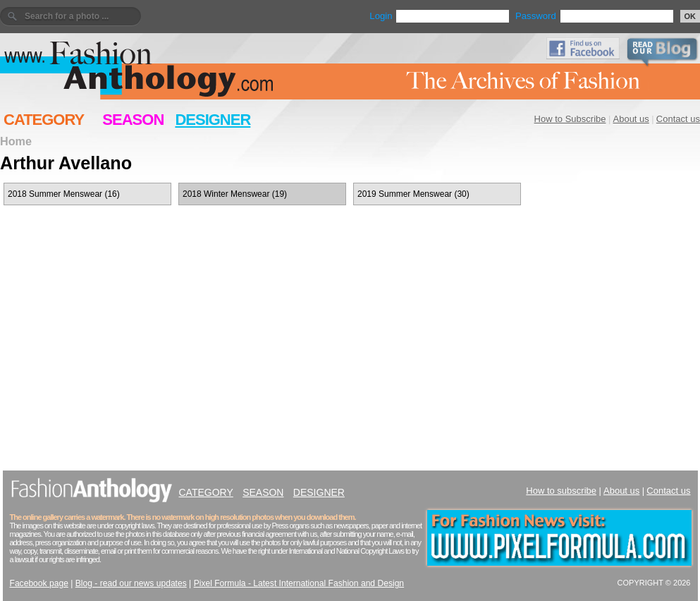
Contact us (678, 119)
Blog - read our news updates (131, 583)
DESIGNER (213, 120)
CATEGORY (44, 120)
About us (631, 119)
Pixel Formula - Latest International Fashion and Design (299, 583)
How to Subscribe (570, 119)
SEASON (133, 120)
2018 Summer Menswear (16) (64, 194)
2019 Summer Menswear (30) (413, 194)
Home (16, 141)
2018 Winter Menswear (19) (235, 194)
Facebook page (39, 583)
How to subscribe (561, 491)
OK (690, 16)
